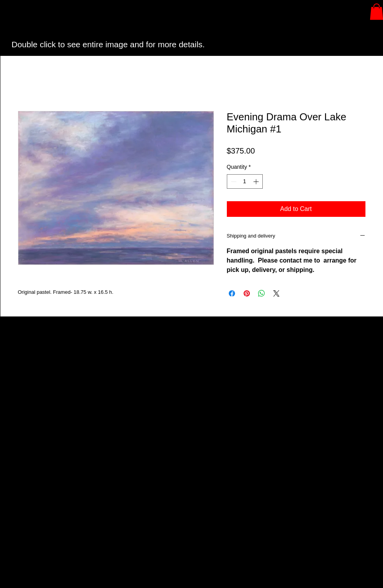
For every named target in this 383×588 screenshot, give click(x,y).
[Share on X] (276, 293)
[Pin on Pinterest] (247, 293)
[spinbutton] (245, 181)
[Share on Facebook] (232, 293)
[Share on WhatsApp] (262, 293)
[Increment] (257, 181)
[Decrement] (233, 181)
